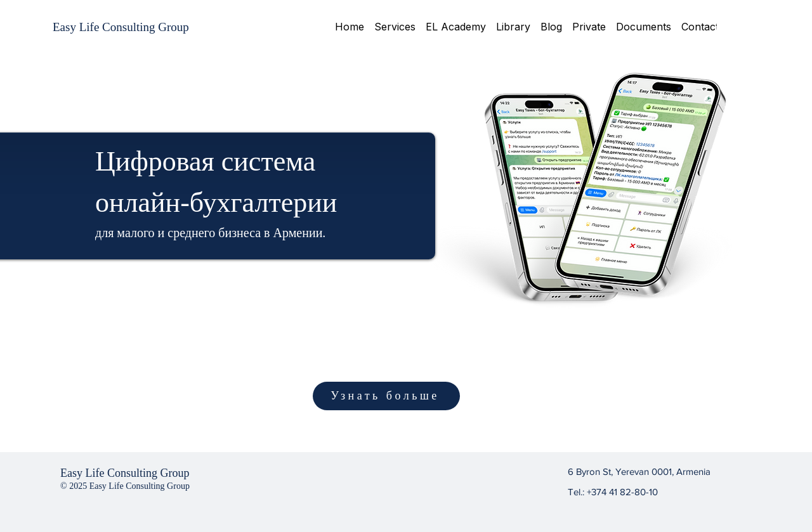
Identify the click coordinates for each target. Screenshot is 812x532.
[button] (395, 26)
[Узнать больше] (386, 396)
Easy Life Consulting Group (125, 473)
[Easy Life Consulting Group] (121, 27)
